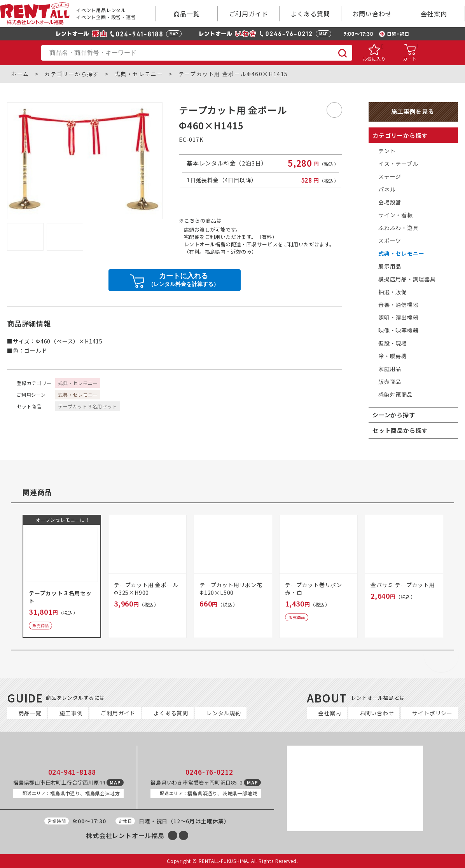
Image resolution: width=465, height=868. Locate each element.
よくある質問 (310, 14)
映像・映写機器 (399, 330)
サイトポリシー (432, 713)
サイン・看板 (396, 215)
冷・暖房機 (393, 356)
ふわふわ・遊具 (399, 228)
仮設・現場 (393, 343)
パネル (387, 189)
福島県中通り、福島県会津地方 (71, 793)
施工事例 (71, 713)
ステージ (390, 176)
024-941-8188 (72, 772)
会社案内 (434, 14)
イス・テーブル (398, 164)
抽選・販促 (393, 292)
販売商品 (390, 382)
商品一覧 (186, 14)
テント (387, 151)
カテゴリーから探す (72, 74)
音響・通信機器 (399, 305)
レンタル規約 (224, 713)
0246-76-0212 (210, 772)
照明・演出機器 (399, 317)
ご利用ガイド (249, 14)
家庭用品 (390, 369)
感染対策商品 (396, 394)
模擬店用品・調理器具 (407, 279)
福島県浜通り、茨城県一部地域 (208, 793)
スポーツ (390, 241)
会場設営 (390, 202)
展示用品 (390, 266)
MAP (174, 34)
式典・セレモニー (139, 74)
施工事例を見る (413, 111)
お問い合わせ (372, 14)
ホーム (20, 74)
